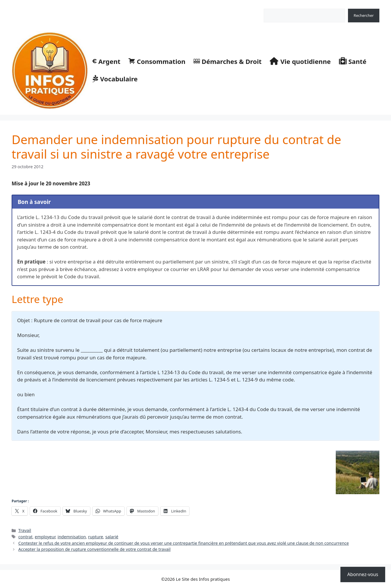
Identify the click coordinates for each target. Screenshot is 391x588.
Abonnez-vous (363, 574)
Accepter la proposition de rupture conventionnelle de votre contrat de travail (94, 549)
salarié (112, 537)
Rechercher (274, 6)
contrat (25, 537)
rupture (96, 537)
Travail (25, 530)
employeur (45, 537)
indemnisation (72, 537)
